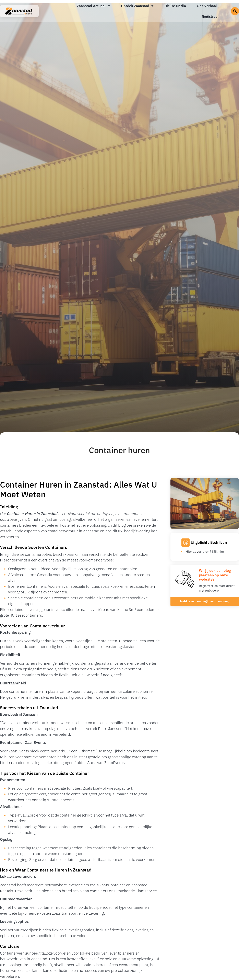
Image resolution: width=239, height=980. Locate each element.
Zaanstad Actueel (94, 6)
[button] (235, 11)
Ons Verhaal (207, 6)
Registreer (210, 16)
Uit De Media (175, 6)
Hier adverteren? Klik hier (205, 551)
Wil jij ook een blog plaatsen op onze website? (215, 575)
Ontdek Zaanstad (137, 6)
